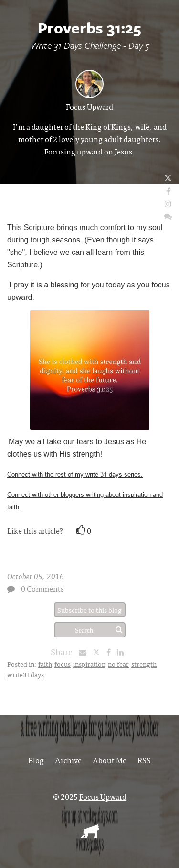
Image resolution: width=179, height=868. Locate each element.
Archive (68, 760)
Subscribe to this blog (89, 610)
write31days (26, 674)
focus (63, 664)
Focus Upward (89, 106)
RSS (144, 760)
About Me (110, 760)
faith (45, 664)
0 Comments (42, 588)
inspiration (89, 664)
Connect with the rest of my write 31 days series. (75, 474)
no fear (118, 664)
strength (144, 664)
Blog (36, 760)
